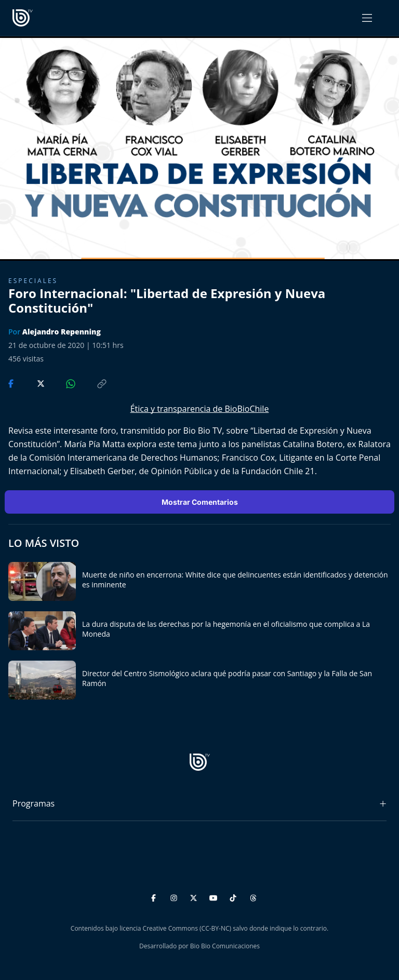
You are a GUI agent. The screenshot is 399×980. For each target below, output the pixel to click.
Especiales (33, 281)
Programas (34, 803)
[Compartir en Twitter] (31, 383)
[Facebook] (155, 896)
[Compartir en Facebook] (12, 383)
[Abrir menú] (367, 18)
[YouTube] (215, 896)
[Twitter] (195, 896)
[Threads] (253, 896)
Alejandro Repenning (62, 332)
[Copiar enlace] (92, 383)
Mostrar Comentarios (200, 502)
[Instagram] (175, 896)
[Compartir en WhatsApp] (62, 383)
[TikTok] (235, 896)
